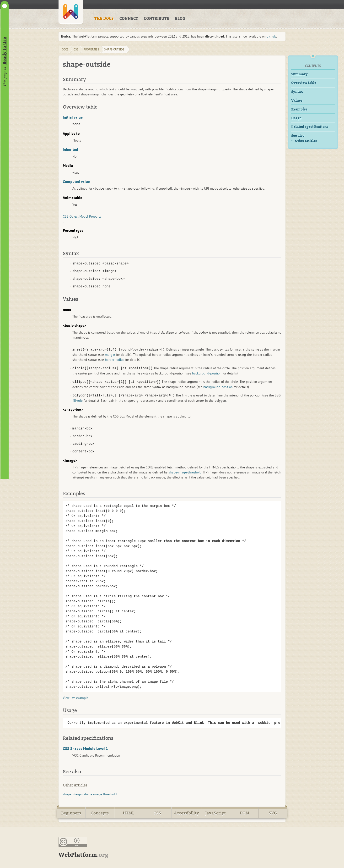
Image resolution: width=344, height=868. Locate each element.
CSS (157, 813)
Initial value (73, 117)
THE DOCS (104, 19)
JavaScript (215, 813)
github (271, 36)
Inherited (70, 149)
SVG (273, 813)
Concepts (100, 813)
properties (91, 49)
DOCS (65, 49)
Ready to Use (5, 51)
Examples (299, 109)
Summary (299, 74)
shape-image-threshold (185, 472)
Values (297, 101)
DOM (244, 813)
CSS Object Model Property (82, 216)
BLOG (180, 19)
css (76, 49)
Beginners (71, 813)
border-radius (115, 360)
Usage (296, 118)
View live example (76, 698)
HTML (129, 813)
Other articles (306, 141)
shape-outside (114, 49)
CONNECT (129, 19)
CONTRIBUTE (156, 19)
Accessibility (186, 813)
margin (110, 355)
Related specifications (310, 127)
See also (298, 136)
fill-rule (78, 401)
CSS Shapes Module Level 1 (85, 748)
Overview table (304, 83)
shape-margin (73, 794)
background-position (201, 373)
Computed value (76, 181)
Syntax (297, 92)
